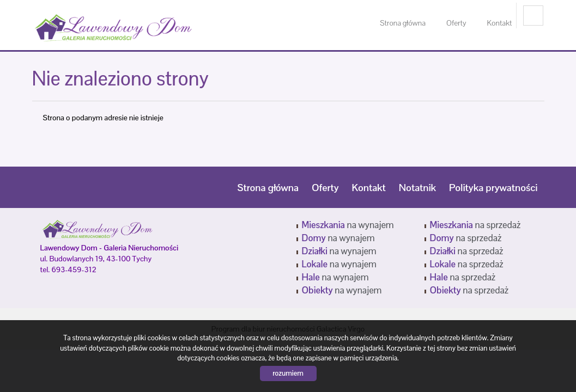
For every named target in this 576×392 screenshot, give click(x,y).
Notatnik (417, 188)
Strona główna (403, 23)
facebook (533, 16)
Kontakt (500, 23)
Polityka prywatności (493, 188)
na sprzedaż (475, 225)
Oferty (456, 23)
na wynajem (348, 225)
